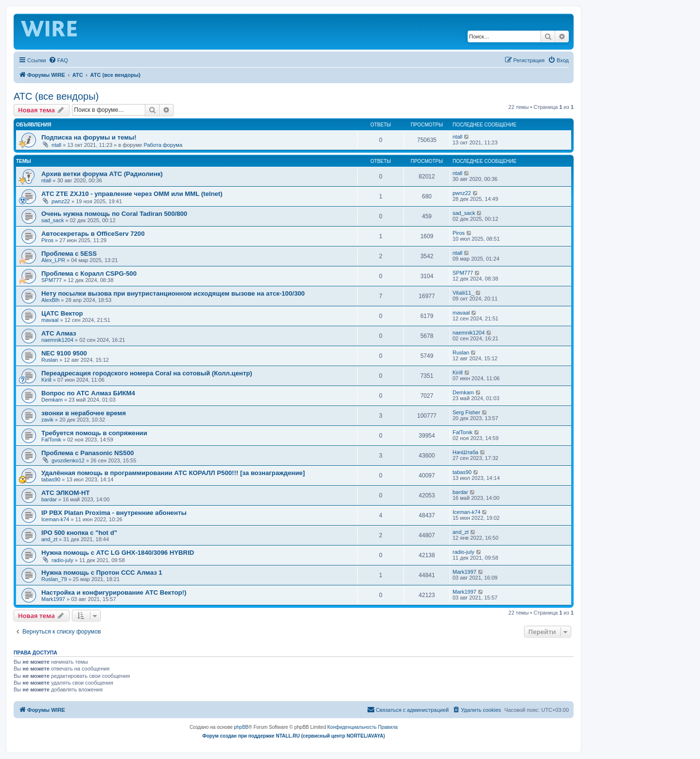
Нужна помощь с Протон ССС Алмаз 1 (102, 573)
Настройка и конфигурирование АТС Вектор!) (114, 592)
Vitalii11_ (463, 293)
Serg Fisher (466, 412)
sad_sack (52, 220)
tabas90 (51, 479)
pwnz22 (61, 201)
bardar (49, 499)
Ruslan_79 (54, 579)
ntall (56, 145)
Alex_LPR (53, 260)
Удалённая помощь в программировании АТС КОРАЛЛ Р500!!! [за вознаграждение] (173, 473)
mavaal (50, 320)
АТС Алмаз (59, 333)
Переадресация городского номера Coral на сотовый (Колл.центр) (147, 373)
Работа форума (163, 145)
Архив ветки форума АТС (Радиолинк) (102, 174)
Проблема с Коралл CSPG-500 (89, 274)
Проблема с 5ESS (69, 254)
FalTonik (51, 440)
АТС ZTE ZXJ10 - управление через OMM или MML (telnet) (132, 194)
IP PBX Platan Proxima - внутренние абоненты (114, 513)
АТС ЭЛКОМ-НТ (66, 493)
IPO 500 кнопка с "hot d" (79, 533)
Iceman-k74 (55, 519)
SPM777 (52, 280)
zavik (47, 420)
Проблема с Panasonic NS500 (87, 453)
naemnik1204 (57, 340)
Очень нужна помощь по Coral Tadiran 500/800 (114, 214)
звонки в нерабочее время (84, 413)
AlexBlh (50, 300)
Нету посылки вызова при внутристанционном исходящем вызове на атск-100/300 (173, 293)
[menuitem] (58, 60)
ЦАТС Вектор (62, 313)
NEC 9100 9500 (64, 353)
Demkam (52, 400)
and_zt (49, 539)
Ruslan (50, 360)
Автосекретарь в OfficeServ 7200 (93, 234)
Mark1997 (464, 572)
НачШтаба (465, 452)
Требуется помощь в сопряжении (94, 433)
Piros (47, 240)
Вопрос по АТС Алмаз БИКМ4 (88, 393)
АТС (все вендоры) (56, 96)
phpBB (241, 727)
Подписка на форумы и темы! (89, 137)
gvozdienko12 (68, 460)
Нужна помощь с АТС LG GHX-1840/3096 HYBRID (118, 553)
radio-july (62, 560)
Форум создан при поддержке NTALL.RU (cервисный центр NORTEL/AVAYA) (294, 736)
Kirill (46, 380)
